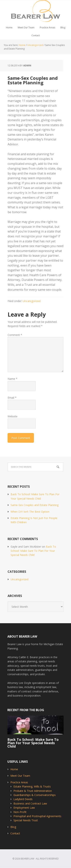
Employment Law (24, 808)
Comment (15, 335)
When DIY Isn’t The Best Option (30, 512)
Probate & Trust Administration (33, 791)
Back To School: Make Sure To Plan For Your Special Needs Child (33, 551)
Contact (15, 833)
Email (12, 398)
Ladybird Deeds (23, 799)
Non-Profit (20, 812)
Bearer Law (36, 12)
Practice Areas (19, 782)
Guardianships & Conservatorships (35, 795)
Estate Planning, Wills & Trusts (32, 786)
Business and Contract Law (30, 803)
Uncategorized (32, 301)
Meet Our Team (20, 776)
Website (12, 416)
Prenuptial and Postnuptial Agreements (37, 816)
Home (14, 769)
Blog (13, 827)
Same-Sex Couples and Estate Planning (35, 505)
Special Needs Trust (26, 820)
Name (12, 379)
